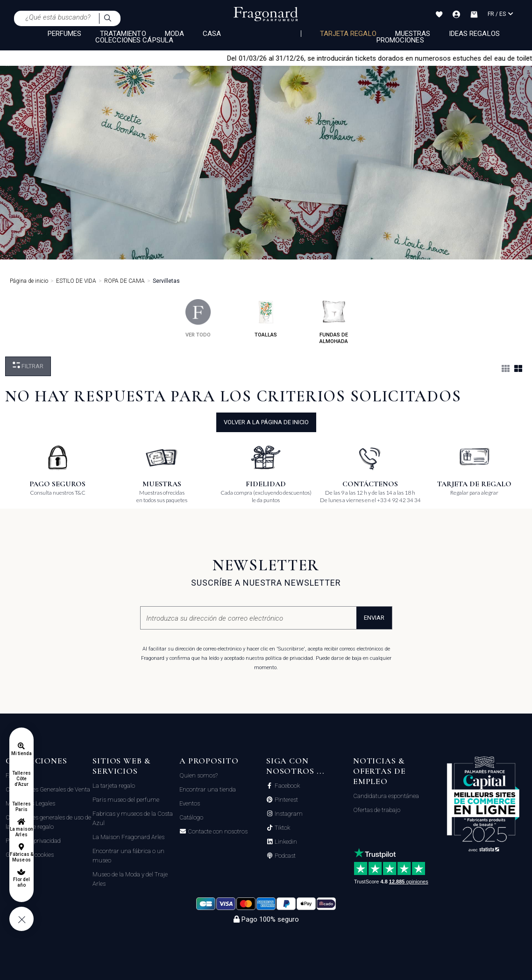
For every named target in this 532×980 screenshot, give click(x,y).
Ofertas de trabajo (377, 810)
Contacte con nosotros (217, 832)
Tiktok (282, 828)
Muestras (413, 34)
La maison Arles (21, 832)
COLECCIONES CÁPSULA (134, 40)
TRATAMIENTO (123, 34)
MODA (174, 34)
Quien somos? (199, 775)
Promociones (400, 40)
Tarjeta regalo (348, 34)
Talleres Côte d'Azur (21, 779)
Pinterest (286, 800)
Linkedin (285, 842)
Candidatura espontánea (386, 796)
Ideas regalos (474, 34)
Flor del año (21, 882)
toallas (266, 318)
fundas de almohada (334, 322)
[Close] (528, 58)
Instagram (288, 814)
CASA (212, 34)
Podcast (284, 856)
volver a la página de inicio (266, 422)
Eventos (190, 803)
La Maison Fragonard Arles (128, 837)
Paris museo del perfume (126, 800)
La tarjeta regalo (114, 786)
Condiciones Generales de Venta (48, 789)
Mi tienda (21, 753)
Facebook (287, 786)
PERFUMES (64, 34)
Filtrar (28, 366)
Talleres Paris (21, 807)
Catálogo (191, 817)
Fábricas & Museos (22, 857)
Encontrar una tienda (208, 789)
